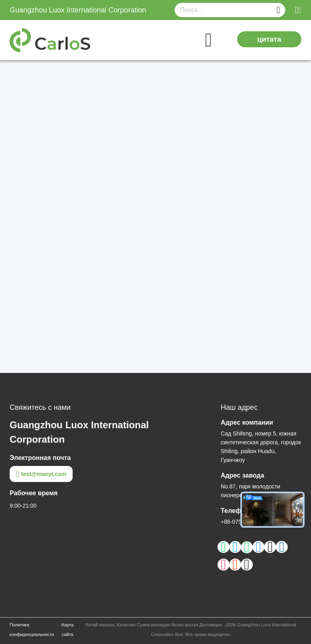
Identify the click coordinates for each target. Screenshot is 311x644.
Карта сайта (68, 630)
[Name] (278, 10)
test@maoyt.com (41, 474)
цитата (269, 39)
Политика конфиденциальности (32, 630)
